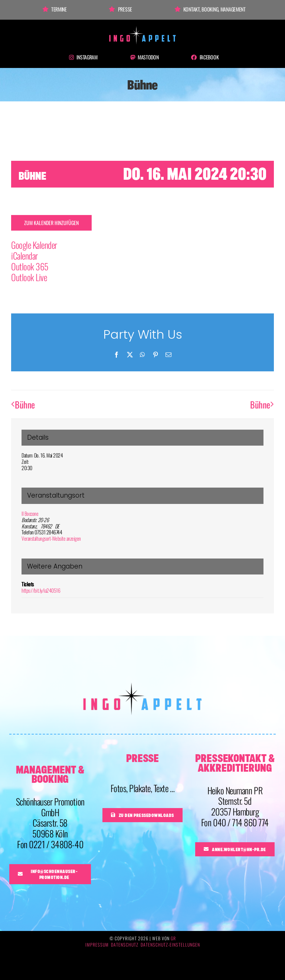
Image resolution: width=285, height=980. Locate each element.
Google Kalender (34, 245)
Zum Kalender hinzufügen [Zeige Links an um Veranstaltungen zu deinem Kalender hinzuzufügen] (51, 223)
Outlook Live (29, 277)
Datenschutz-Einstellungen (170, 945)
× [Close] (269, 128)
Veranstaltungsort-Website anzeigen (51, 538)
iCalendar (24, 255)
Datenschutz (125, 945)
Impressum (97, 945)
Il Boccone (30, 513)
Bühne (25, 404)
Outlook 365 (30, 266)
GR (173, 938)
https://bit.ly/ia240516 (41, 590)
